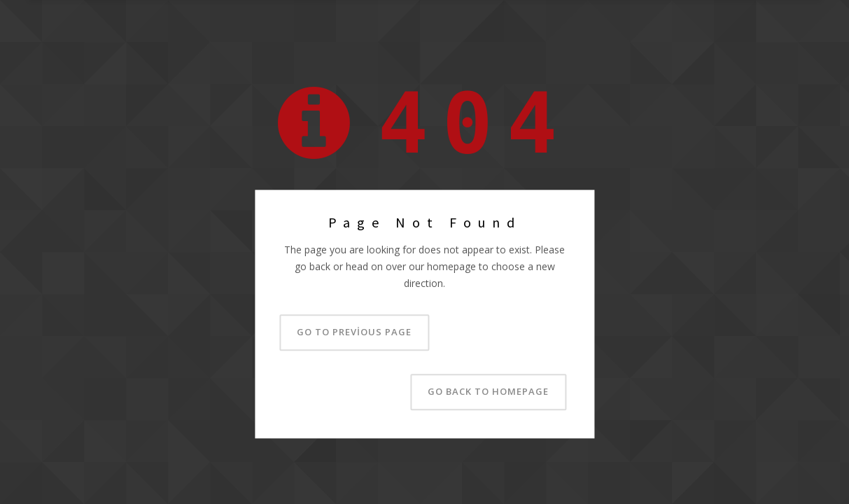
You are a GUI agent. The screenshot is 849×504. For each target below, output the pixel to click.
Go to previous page (354, 332)
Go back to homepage (488, 392)
